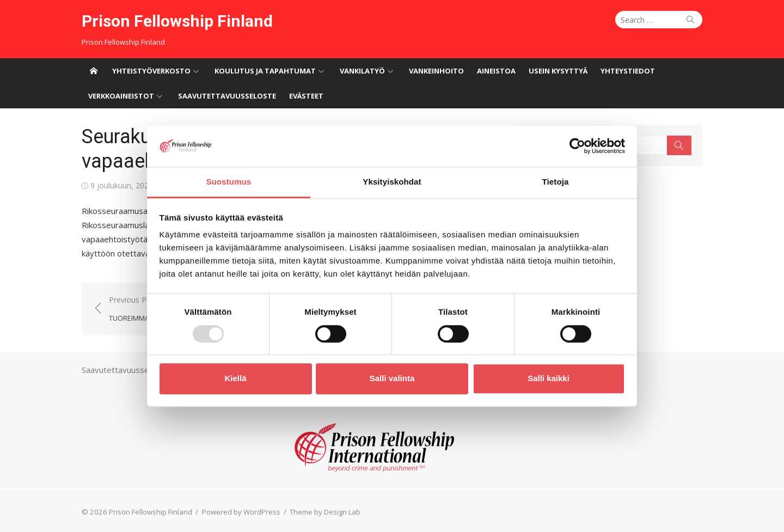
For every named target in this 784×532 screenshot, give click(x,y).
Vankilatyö (362, 71)
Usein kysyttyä (558, 71)
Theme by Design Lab (325, 512)
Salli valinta (392, 378)
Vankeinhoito (436, 71)
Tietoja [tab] (556, 182)
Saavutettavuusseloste (227, 96)
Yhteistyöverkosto (151, 71)
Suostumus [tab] (229, 182)
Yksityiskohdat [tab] (392, 182)
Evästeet (306, 96)
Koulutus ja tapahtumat (265, 71)
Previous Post (153, 310)
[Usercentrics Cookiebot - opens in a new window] (577, 146)
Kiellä (235, 378)
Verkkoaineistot (121, 96)
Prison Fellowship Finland (177, 21)
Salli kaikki (549, 378)
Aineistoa (496, 71)
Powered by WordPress (241, 512)
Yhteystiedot (628, 71)
